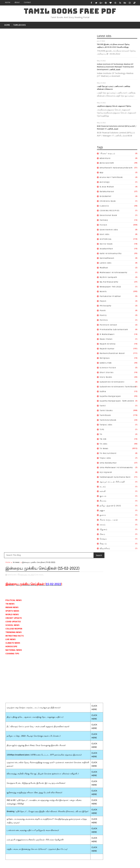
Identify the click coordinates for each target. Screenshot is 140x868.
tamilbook (105, 416)
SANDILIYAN (106, 363)
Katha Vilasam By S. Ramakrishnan (74, 589)
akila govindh (107, 164)
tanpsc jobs (106, 425)
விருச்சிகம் (105, 549)
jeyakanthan (106, 249)
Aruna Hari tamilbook (111, 178)
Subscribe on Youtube (77, 539)
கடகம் (103, 487)
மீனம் (102, 535)
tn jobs (104, 444)
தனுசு (102, 511)
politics (104, 321)
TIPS (102, 430)
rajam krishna (108, 344)
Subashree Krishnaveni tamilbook (118, 387)
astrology (105, 183)
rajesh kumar (107, 349)
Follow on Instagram (77, 545)
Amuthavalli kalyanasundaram (116, 168)
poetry (103, 316)
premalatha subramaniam (114, 330)
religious (105, 359)
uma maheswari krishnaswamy (116, 468)
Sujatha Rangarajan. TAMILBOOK (117, 402)
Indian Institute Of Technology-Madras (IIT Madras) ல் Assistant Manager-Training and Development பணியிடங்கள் (115, 68)
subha (103, 392)
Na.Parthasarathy (109, 283)
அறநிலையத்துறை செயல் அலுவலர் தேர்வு (114, 107)
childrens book (108, 202)
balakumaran (107, 192)
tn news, (40, 55)
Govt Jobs (105, 235)
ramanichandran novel (112, 354)
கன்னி (103, 492)
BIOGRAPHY (106, 197)
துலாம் (103, 516)
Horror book (106, 244)
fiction (103, 225)
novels (103, 292)
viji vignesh (106, 473)
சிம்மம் (103, 501)
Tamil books (106, 411)
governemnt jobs (109, 230)
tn (101, 435)
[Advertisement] (50, 161)
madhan (104, 268)
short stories (107, 373)
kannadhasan (107, 259)
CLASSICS (104, 206)
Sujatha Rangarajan (110, 397)
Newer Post (11, 464)
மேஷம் (103, 540)
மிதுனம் (104, 530)
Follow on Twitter (77, 527)
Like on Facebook (77, 533)
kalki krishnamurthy (111, 254)
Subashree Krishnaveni (112, 383)
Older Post (88, 464)
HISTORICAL (106, 240)
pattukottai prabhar (110, 297)
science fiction (108, 368)
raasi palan (106, 340)
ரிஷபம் (103, 544)
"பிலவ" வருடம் (107, 154)
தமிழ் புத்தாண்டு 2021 (110, 506)
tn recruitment (108, 454)
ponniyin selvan (108, 325)
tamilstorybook (108, 421)
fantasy (104, 221)
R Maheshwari (107, 335)
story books (106, 378)
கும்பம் (103, 497)
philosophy (106, 306)
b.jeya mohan (107, 187)
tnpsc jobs (105, 459)
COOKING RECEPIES (110, 211)
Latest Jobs (106, 264)
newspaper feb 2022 (110, 287)
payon (103, 302)
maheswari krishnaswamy (114, 273)
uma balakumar (108, 463)
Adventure (105, 159)
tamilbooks (20, 25)
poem (103, 311)
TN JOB (103, 440)
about (17, 2)
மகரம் (103, 525)
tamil (103, 406)
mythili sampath (108, 278)
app (102, 173)
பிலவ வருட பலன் (109, 521)
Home (8, 2)
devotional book (108, 216)
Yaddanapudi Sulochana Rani (115, 478)
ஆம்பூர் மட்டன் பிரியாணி (112, 482)
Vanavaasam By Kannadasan (70, 583)
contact (27, 2)
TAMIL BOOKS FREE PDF (70, 11)
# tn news (16, 382)
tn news (104, 449)
